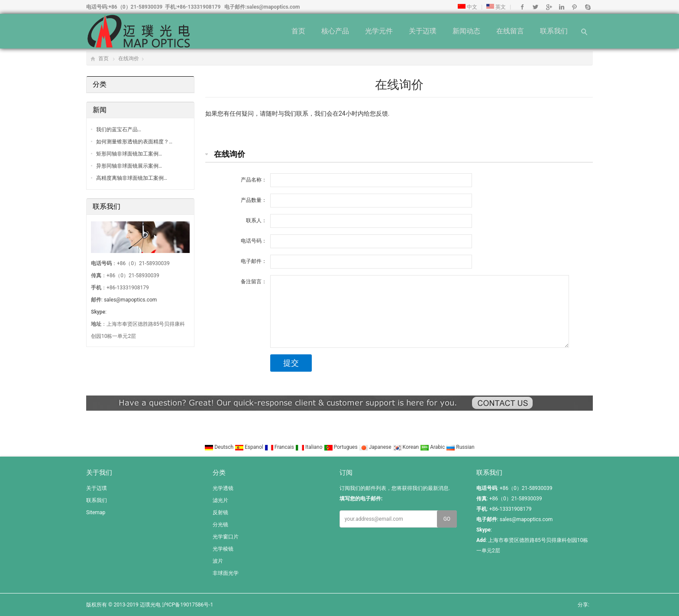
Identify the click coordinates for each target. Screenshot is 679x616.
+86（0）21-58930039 (135, 7)
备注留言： (254, 282)
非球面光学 (226, 573)
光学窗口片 (226, 537)
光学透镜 (223, 488)
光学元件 (379, 31)
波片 (218, 561)
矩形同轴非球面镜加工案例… (129, 154)
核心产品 (335, 31)
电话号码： (254, 241)
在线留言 (510, 31)
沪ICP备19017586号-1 (188, 605)
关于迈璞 (423, 31)
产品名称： (254, 180)
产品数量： (254, 200)
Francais (280, 447)
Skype (587, 7)
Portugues (341, 447)
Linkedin (561, 7)
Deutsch (220, 447)
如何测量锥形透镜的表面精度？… (134, 142)
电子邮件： (254, 261)
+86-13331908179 (199, 7)
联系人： (256, 220)
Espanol (250, 447)
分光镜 (220, 525)
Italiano (310, 447)
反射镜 (220, 512)
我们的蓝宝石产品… (119, 130)
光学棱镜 (223, 549)
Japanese (376, 447)
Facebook (522, 7)
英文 (496, 7)
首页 (298, 31)
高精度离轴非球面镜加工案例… (132, 178)
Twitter (535, 7)
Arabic (433, 447)
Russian (460, 447)
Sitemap (96, 512)
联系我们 (554, 31)
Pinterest (574, 7)
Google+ (548, 7)
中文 (467, 7)
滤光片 (220, 500)
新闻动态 (466, 31)
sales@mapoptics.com (273, 7)
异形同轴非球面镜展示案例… (129, 166)
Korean (407, 447)
